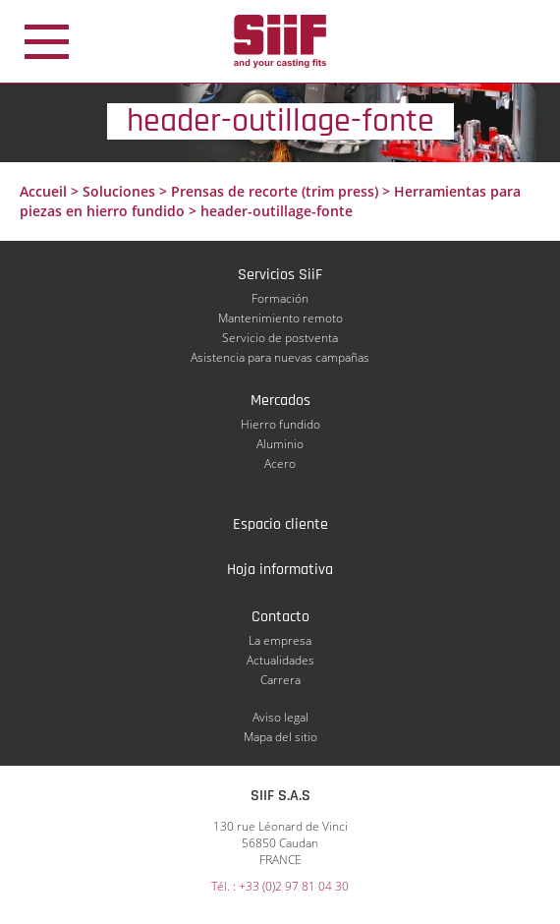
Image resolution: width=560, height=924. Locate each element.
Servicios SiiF (280, 275)
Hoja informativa (280, 570)
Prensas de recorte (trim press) (275, 191)
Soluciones (119, 191)
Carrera (280, 680)
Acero (280, 463)
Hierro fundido (280, 424)
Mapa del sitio (280, 737)
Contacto (280, 617)
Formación (280, 298)
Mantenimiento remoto (280, 318)
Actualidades (280, 660)
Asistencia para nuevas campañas (280, 357)
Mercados (280, 401)
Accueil (43, 191)
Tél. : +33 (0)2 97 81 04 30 (280, 886)
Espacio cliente (280, 524)
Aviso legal (280, 717)
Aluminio (280, 444)
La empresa (280, 640)
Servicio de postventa (280, 338)
